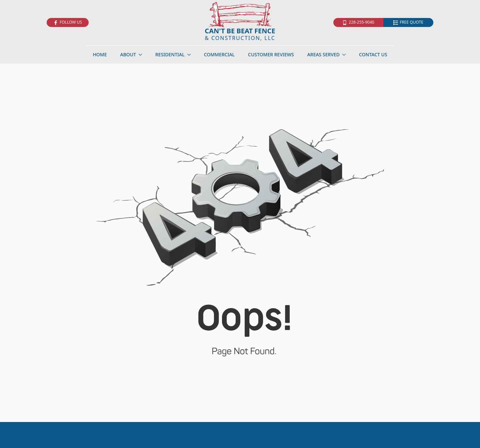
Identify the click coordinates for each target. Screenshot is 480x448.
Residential (170, 54)
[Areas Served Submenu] (346, 55)
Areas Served (323, 54)
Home (100, 54)
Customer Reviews (271, 54)
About (128, 54)
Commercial (219, 54)
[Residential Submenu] (191, 55)
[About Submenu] (142, 55)
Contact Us (373, 54)
